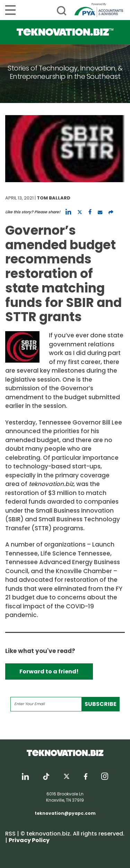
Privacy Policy (29, 840)
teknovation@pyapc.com (65, 813)
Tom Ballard (54, 198)
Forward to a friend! (49, 671)
